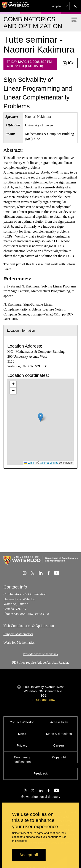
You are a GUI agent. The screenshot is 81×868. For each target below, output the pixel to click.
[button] (59, 6)
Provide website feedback (40, 654)
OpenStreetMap (49, 463)
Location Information (21, 331)
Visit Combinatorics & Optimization (29, 626)
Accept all (29, 855)
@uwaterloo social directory (40, 797)
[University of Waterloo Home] (16, 6)
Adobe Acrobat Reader (52, 662)
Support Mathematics (18, 634)
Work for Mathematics (19, 642)
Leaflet (30, 463)
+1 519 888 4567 (43, 700)
